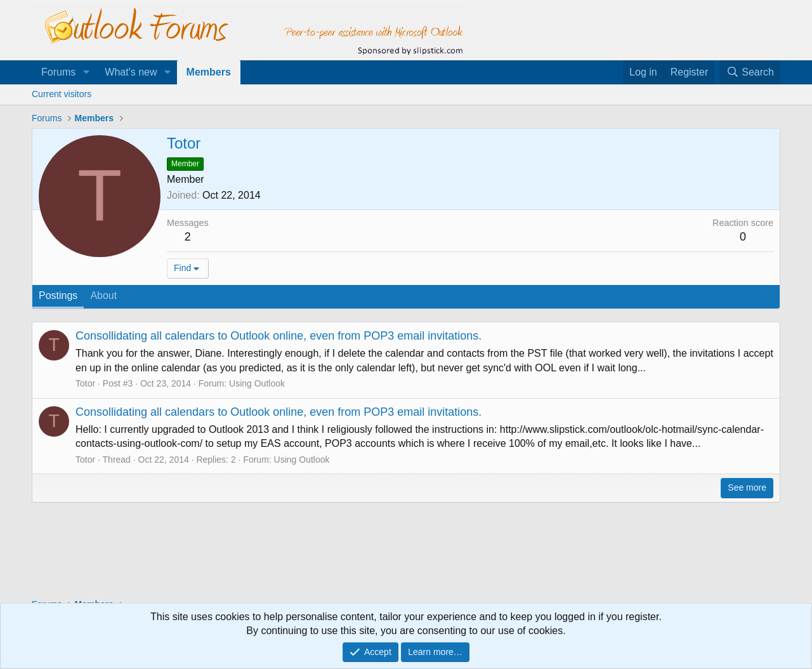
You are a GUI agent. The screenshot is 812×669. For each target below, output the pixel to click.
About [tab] (103, 295)
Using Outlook (257, 383)
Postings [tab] (58, 295)
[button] (86, 72)
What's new (131, 72)
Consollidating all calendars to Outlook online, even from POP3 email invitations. (278, 336)
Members (209, 72)
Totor (85, 383)
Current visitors (62, 94)
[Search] (750, 72)
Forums (58, 72)
